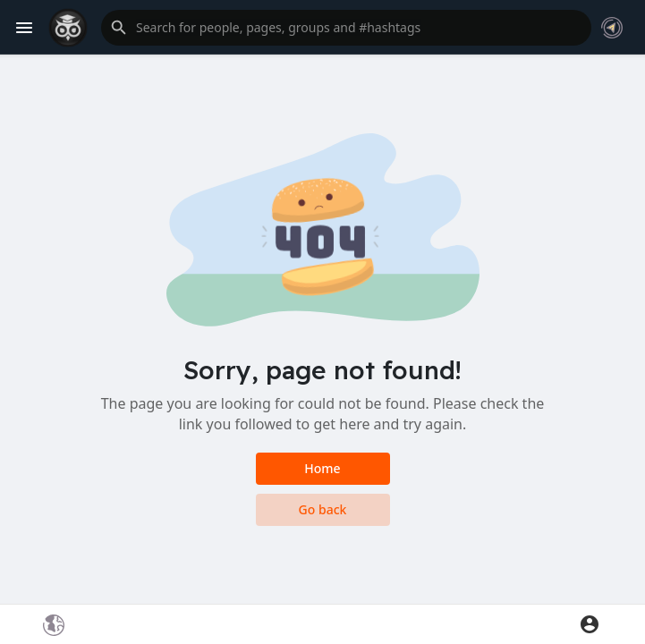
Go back (323, 509)
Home (322, 468)
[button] (346, 28)
